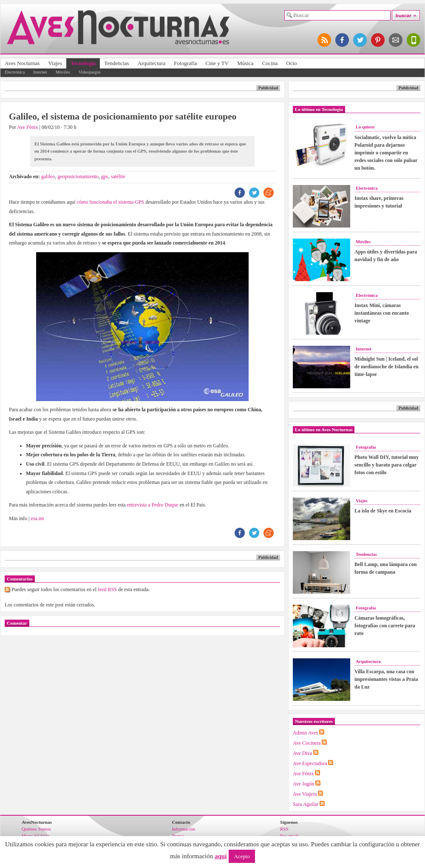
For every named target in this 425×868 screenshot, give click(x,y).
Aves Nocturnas (22, 63)
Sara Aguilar (306, 804)
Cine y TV (217, 63)
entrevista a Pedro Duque (152, 505)
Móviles (63, 72)
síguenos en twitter (360, 40)
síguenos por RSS (325, 40)
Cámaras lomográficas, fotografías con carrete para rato (385, 626)
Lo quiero (365, 127)
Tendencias (116, 63)
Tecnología (83, 63)
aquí (221, 856)
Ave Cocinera (307, 743)
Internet (40, 72)
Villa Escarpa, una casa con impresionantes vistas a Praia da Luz (386, 679)
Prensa (178, 836)
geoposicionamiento (78, 176)
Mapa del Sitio (35, 836)
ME (269, 193)
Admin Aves (305, 733)
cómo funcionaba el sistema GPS (111, 202)
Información (184, 829)
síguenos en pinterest (378, 40)
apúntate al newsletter (396, 40)
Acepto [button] (242, 856)
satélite (118, 176)
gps (105, 176)
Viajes (55, 63)
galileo (48, 176)
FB (240, 193)
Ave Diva (302, 753)
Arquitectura (152, 63)
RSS (284, 829)
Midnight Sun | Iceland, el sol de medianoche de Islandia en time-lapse (387, 367)
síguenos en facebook (343, 40)
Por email (289, 836)
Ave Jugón (304, 784)
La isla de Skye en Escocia (383, 511)
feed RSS (107, 589)
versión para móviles (414, 40)
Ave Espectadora (310, 763)
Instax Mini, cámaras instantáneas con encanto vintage (382, 313)
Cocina (270, 63)
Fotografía (185, 63)
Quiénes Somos (36, 829)
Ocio (291, 63)
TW (254, 193)
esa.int (37, 518)
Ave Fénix (27, 127)
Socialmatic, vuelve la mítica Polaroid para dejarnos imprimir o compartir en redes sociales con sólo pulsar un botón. (386, 153)
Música (245, 63)
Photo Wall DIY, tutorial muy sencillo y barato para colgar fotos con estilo (387, 465)
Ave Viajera (305, 794)
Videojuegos (90, 72)
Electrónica (15, 72)
